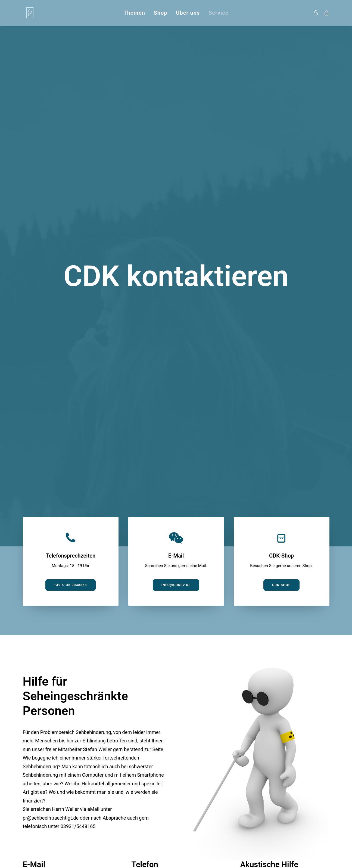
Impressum (243, 824)
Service (219, 13)
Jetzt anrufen (155, 501)
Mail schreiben (47, 501)
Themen (134, 13)
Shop (161, 13)
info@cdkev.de (176, 182)
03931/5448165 (78, 423)
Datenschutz (316, 824)
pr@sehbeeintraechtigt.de (51, 415)
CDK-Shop (281, 182)
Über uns (188, 13)
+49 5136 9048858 (71, 182)
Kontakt (269, 824)
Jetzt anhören (264, 501)
